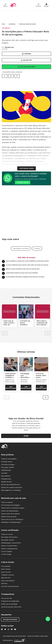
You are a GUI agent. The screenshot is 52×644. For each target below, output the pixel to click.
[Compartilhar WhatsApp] (5, 76)
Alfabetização (6, 470)
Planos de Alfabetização (10, 511)
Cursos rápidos (7, 551)
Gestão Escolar (6, 482)
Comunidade (6, 566)
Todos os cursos (7, 534)
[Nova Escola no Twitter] (5, 629)
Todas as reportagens (9, 459)
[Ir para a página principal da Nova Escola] (13, 5)
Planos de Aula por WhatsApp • (12, 519)
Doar (26, 436)
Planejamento (6, 479)
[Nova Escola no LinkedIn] (12, 629)
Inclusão (4, 473)
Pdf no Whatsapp (27, 67)
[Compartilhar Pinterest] (17, 76)
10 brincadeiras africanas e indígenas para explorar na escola (23, 277)
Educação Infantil (7, 467)
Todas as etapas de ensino (27, 24)
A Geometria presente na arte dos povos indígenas (20, 273)
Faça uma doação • (8, 581)
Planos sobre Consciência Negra (13, 508)
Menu (5, 5)
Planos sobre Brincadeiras (10, 514)
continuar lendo (27, 168)
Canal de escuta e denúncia (11, 607)
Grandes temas (7, 462)
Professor (37, 248)
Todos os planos (7, 502)
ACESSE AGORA (23, 182)
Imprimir (27, 54)
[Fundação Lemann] (20, 640)
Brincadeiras (6, 476)
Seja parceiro (6, 578)
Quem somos (6, 572)
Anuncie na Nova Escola (10, 586)
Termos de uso (6, 598)
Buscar (39, 5)
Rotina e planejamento (9, 549)
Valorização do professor (21, 248)
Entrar (46, 5)
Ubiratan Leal (9, 47)
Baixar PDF (26, 60)
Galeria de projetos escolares (12, 487)
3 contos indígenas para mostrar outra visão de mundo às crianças (25, 265)
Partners (4, 583)
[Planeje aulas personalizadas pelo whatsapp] (48, 619)
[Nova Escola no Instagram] (9, 629)
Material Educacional (9, 517)
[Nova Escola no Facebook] (2, 629)
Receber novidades (10, 619)
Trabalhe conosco (8, 575)
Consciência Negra (8, 465)
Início (4, 24)
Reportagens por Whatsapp (11, 490)
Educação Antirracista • (10, 537)
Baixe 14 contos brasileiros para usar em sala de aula (21, 269)
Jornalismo (12, 24)
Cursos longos (6, 554)
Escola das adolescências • (11, 484)
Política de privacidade (9, 604)
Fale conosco (6, 569)
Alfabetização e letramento (11, 543)
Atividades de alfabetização (11, 522)
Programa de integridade (10, 601)
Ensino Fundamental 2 (9, 546)
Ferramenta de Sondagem (11, 505)
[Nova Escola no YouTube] (15, 629)
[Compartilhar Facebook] (11, 76)
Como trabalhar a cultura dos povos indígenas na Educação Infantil (25, 261)
